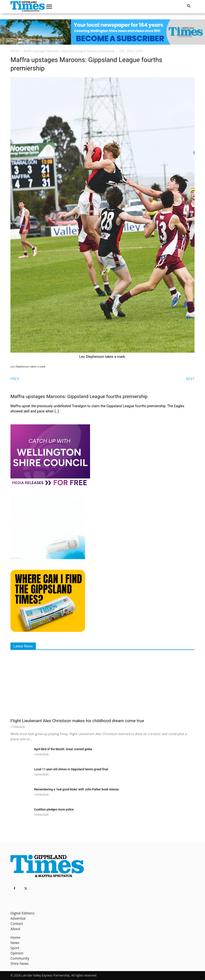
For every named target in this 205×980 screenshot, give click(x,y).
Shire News (20, 963)
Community (20, 958)
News (15, 943)
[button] (49, 7)
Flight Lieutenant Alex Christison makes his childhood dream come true (77, 721)
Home (15, 51)
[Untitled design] (48, 558)
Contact (17, 924)
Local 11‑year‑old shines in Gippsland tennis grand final (71, 769)
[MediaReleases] (50, 485)
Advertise (18, 918)
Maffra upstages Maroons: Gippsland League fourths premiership (69, 51)
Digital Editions (23, 913)
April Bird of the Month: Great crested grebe (63, 749)
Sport (15, 948)
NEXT (190, 379)
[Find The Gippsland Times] (48, 630)
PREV (15, 379)
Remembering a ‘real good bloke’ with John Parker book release (76, 789)
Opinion (17, 953)
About (15, 929)
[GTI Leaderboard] (102, 32)
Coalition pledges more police (54, 810)
